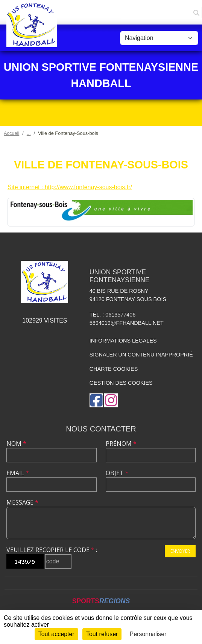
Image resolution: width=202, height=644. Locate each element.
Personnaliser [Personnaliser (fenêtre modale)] (148, 634)
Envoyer (180, 551)
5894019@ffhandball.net (127, 323)
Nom (16, 444)
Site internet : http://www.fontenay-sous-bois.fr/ (70, 187)
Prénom (121, 444)
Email (18, 473)
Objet (117, 473)
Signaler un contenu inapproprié (141, 355)
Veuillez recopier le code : (52, 550)
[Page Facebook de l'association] (96, 400)
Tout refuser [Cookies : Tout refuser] (102, 634)
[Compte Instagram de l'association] (111, 400)
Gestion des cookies (121, 383)
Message (22, 502)
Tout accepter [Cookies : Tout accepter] (56, 634)
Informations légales (123, 341)
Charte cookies (114, 369)
